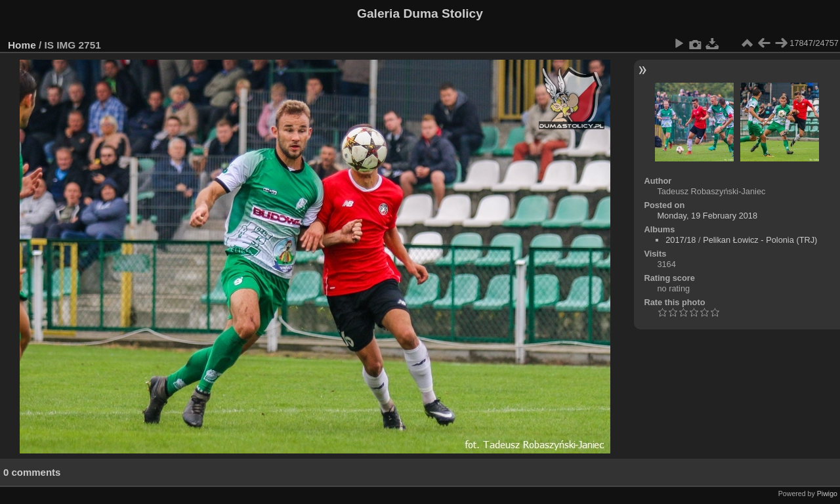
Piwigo (827, 493)
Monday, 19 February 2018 (707, 216)
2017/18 (681, 240)
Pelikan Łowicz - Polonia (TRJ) (760, 240)
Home (22, 45)
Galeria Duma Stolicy (420, 13)
